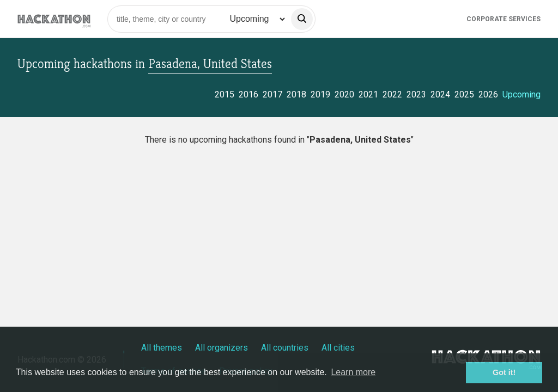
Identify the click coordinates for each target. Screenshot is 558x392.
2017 (272, 94)
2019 (320, 94)
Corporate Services (504, 19)
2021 (368, 94)
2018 (296, 94)
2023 (416, 94)
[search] (302, 19)
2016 (248, 94)
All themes (162, 348)
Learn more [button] (353, 372)
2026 (488, 94)
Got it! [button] (504, 372)
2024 (440, 94)
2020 (344, 94)
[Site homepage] (54, 19)
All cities (338, 348)
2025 (464, 94)
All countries (285, 348)
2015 (225, 94)
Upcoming (521, 94)
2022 (392, 94)
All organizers (222, 348)
